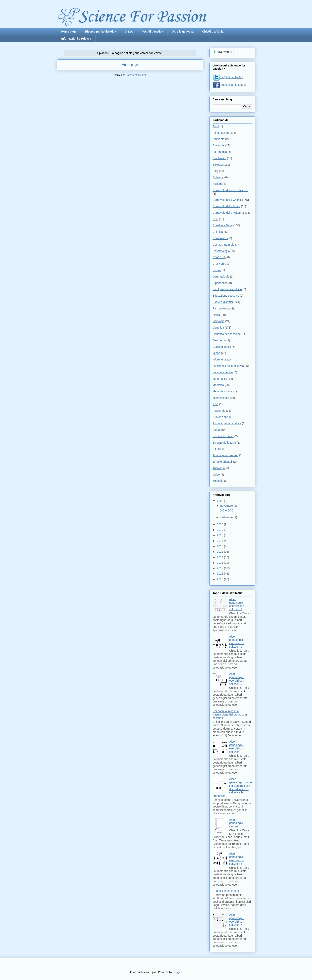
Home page (69, 32)
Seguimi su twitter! (228, 77)
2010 (220, 579)
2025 (220, 501)
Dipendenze (220, 283)
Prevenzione (221, 417)
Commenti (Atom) (136, 75)
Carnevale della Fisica (227, 206)
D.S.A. (129, 32)
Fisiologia (219, 321)
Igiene (216, 353)
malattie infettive (223, 372)
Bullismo (218, 184)
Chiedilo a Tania (213, 32)
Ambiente (219, 139)
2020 (220, 524)
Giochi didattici (222, 347)
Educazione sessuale (226, 296)
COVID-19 (219, 257)
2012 (220, 568)
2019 (220, 530)
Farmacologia (221, 308)
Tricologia (219, 468)
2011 (220, 574)
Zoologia (218, 481)
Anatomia (219, 145)
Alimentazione (222, 133)
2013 (220, 563)
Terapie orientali (223, 462)
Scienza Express (223, 436)
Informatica (220, 359)
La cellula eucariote (227, 891)
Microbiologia (221, 398)
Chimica (218, 232)
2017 (220, 541)
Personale (219, 411)
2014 (220, 557)
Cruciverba (220, 264)
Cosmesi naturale (224, 245)
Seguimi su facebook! (230, 85)
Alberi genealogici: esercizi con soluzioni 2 (237, 679)
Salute (217, 430)
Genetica (218, 328)
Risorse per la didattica (101, 32)
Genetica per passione (227, 334)
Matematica (220, 379)
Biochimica (220, 158)
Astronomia (220, 152)
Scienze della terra (224, 443)
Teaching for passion (226, 455)
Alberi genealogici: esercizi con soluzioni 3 (237, 747)
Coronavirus (220, 238)
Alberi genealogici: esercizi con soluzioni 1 (237, 642)
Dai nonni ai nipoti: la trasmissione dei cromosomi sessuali (230, 715)
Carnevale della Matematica (230, 213)
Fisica (216, 315)
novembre (227, 506)
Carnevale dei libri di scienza (231, 190)
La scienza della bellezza (228, 366)
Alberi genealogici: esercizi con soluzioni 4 (237, 920)
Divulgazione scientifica (227, 289)
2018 (220, 535)
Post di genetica (152, 32)
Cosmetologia (221, 251)
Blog (215, 171)
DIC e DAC (226, 510)
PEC (216, 404)
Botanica (218, 177)
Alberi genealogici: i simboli (237, 823)
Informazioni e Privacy (76, 39)
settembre (227, 517)
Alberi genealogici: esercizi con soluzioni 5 (237, 859)
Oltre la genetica (183, 32)
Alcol (216, 126)
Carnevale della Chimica (228, 200)
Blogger (177, 972)
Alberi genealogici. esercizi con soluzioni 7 (237, 604)
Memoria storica (223, 391)
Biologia (218, 165)
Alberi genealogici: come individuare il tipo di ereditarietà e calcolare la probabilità (232, 787)
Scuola (217, 449)
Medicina (218, 385)
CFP (215, 219)
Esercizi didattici (223, 302)
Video (216, 475)
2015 (220, 552)
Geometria (219, 340)
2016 (220, 546)
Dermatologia (221, 277)
